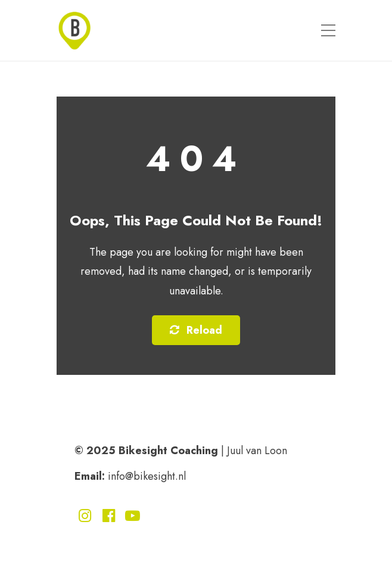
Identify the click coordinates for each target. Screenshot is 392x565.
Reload (196, 330)
